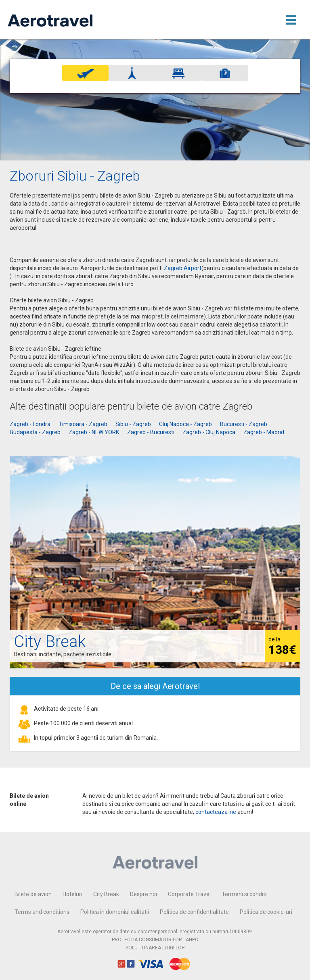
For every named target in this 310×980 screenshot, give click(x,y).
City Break (106, 894)
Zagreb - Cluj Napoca (209, 432)
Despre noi (143, 894)
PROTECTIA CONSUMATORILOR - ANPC (155, 940)
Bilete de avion (33, 894)
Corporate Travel (189, 894)
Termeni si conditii (245, 894)
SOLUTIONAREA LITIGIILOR (155, 948)
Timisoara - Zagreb (83, 424)
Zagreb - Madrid (264, 432)
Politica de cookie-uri (266, 912)
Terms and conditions (42, 912)
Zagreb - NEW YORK (94, 432)
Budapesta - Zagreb (35, 432)
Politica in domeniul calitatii (115, 912)
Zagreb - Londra (30, 424)
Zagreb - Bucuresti (151, 432)
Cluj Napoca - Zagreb (185, 424)
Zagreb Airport (183, 268)
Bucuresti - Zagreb (244, 424)
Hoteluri (72, 894)
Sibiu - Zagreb (133, 424)
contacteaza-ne (216, 812)
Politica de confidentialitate (194, 912)
